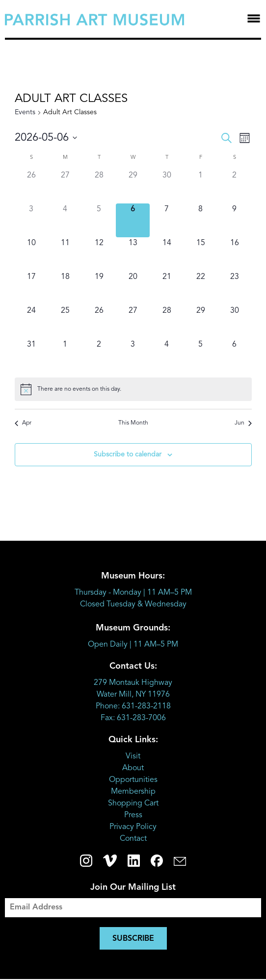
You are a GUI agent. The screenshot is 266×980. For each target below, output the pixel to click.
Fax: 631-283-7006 (133, 718)
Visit (133, 756)
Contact (133, 839)
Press (133, 815)
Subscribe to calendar (128, 454)
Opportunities (133, 780)
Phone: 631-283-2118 (133, 706)
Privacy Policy (133, 827)
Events (25, 112)
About (133, 768)
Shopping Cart (133, 804)
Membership (133, 792)
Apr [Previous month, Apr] (23, 423)
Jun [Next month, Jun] (243, 423)
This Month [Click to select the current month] (133, 423)
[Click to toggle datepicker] (46, 138)
